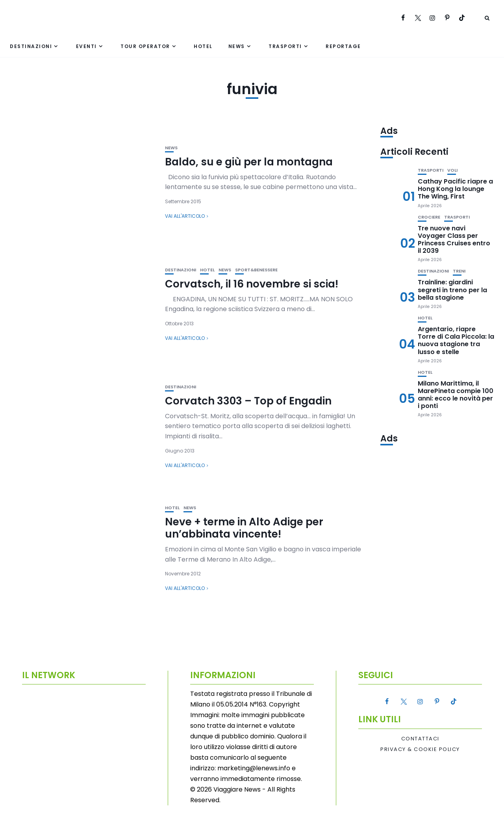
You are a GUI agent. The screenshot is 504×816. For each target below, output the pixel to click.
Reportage (343, 46)
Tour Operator (145, 46)
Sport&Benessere (256, 270)
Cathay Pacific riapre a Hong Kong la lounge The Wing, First (455, 189)
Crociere (429, 217)
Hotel (203, 46)
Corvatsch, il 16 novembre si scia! (252, 284)
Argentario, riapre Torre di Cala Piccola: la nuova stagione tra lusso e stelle (456, 340)
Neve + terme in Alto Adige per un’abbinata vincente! (244, 528)
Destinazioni (31, 46)
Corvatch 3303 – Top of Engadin (248, 401)
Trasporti (285, 46)
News (237, 46)
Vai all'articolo (185, 216)
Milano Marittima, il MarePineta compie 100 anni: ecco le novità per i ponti (456, 395)
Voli (452, 170)
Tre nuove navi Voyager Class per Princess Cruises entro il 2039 (454, 240)
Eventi (86, 46)
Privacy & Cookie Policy (420, 749)
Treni (459, 271)
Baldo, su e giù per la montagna (249, 162)
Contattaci (420, 739)
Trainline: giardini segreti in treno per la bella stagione (452, 290)
